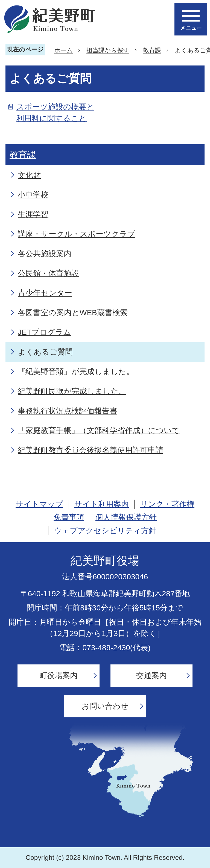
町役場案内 (59, 675)
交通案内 (151, 675)
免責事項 (69, 517)
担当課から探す (108, 50)
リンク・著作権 (167, 504)
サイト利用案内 (102, 504)
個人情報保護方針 (126, 517)
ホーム (63, 50)
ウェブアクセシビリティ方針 (105, 531)
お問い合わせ (105, 706)
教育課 (152, 50)
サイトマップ (39, 504)
